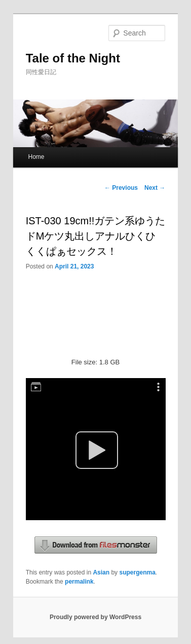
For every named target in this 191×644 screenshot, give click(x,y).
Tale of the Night (73, 58)
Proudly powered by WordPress (95, 617)
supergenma (137, 572)
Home (36, 157)
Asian (101, 572)
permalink (79, 582)
